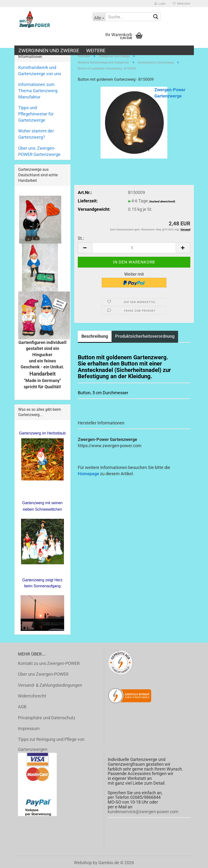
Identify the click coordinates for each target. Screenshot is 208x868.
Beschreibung (95, 336)
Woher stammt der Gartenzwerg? (36, 134)
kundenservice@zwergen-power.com (143, 812)
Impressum (29, 728)
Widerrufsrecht (32, 696)
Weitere (96, 51)
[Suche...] (99, 17)
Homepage (88, 474)
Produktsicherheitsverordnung (145, 336)
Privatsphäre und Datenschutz (47, 718)
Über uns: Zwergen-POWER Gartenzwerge (39, 151)
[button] (85, 248)
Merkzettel (182, 4)
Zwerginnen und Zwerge (49, 51)
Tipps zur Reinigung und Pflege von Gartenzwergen (51, 744)
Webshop (83, 863)
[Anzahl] (134, 248)
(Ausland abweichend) (162, 202)
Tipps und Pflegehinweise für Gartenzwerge (36, 114)
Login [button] (160, 4)
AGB (22, 707)
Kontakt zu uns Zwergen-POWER (49, 663)
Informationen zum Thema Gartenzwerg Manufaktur (38, 91)
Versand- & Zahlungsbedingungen (50, 685)
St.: (81, 238)
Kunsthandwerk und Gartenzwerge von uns (40, 71)
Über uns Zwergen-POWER (43, 674)
